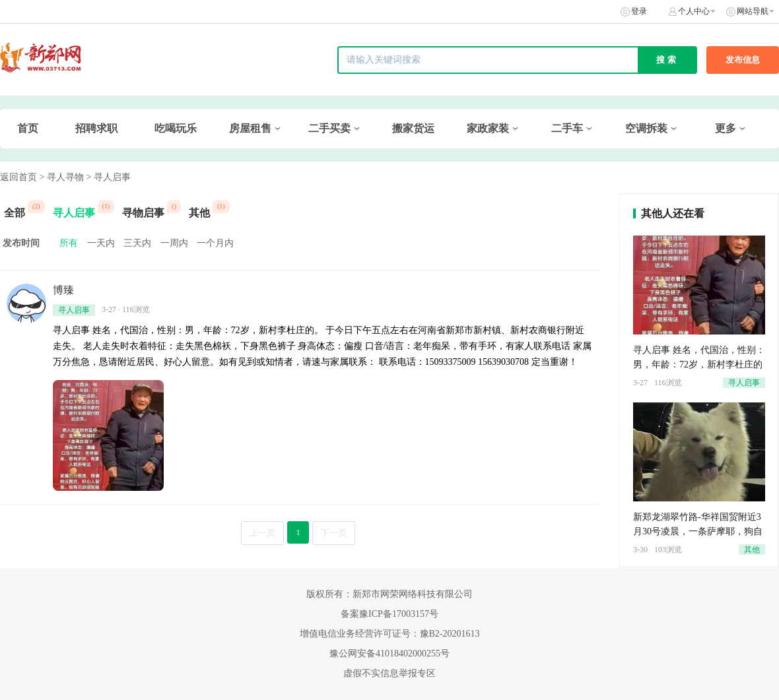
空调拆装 (646, 128)
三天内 (137, 243)
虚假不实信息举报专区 (389, 673)
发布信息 (743, 60)
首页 (28, 128)
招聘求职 (96, 128)
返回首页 (18, 177)
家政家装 (488, 128)
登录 (639, 11)
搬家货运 (413, 128)
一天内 (101, 243)
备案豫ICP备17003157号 (389, 614)
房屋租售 (250, 128)
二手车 (567, 128)
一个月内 (215, 243)
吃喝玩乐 (176, 128)
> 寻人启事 (108, 177)
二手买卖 (329, 128)
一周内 (174, 243)
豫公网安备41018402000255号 (389, 653)
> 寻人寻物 (62, 177)
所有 (69, 243)
